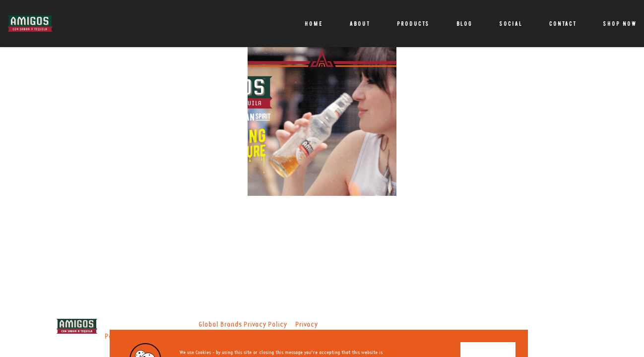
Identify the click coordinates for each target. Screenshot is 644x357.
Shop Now (620, 24)
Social (511, 24)
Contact (563, 24)
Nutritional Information (167, 337)
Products (413, 24)
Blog (464, 24)
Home (314, 24)
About (360, 24)
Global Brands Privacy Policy (243, 325)
